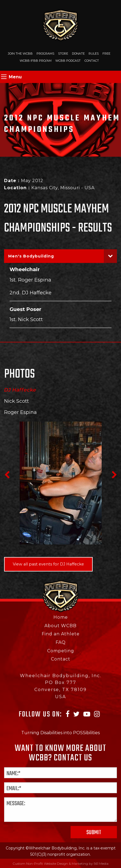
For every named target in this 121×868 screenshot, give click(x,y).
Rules (94, 54)
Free (106, 54)
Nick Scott (16, 401)
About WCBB (60, 626)
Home (61, 617)
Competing (61, 651)
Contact (92, 61)
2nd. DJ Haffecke (31, 293)
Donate (78, 54)
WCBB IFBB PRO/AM (36, 61)
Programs (45, 54)
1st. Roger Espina (30, 280)
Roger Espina (20, 412)
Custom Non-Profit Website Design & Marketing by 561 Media (60, 863)
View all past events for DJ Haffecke (48, 564)
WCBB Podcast (68, 61)
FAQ (61, 642)
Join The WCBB (20, 54)
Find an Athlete (61, 634)
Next (114, 475)
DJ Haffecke (20, 390)
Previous (7, 475)
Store (63, 54)
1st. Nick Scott (26, 319)
